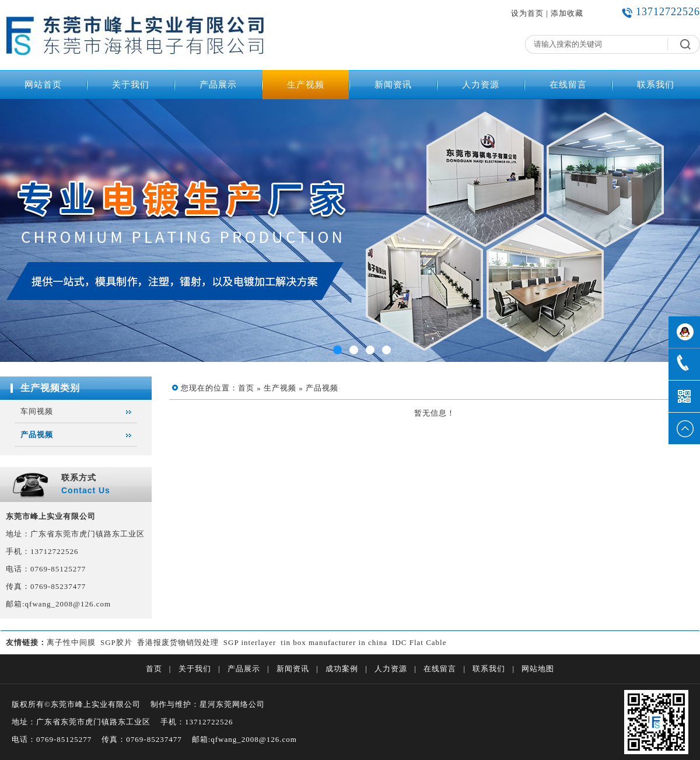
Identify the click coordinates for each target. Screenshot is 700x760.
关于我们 (131, 85)
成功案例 (342, 669)
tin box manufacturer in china (334, 642)
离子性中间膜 (71, 642)
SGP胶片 (116, 642)
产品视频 (37, 435)
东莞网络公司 (240, 704)
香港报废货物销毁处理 (178, 642)
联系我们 (656, 85)
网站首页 (43, 85)
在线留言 (568, 85)
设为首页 (527, 13)
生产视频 (306, 85)
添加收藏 (567, 13)
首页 (246, 388)
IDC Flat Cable (419, 642)
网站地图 (538, 669)
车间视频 (37, 411)
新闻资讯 (393, 85)
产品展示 (218, 85)
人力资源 (481, 85)
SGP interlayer (250, 642)
